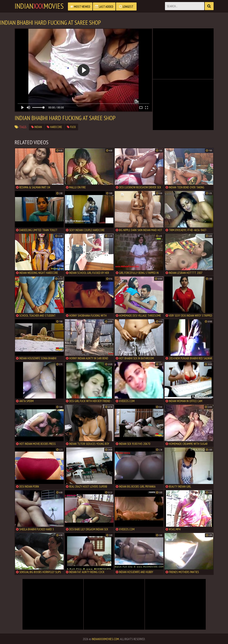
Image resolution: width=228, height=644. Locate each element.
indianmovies (39, 6)
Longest (126, 6)
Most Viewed (80, 6)
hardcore (54, 127)
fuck (71, 127)
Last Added (104, 6)
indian (37, 127)
